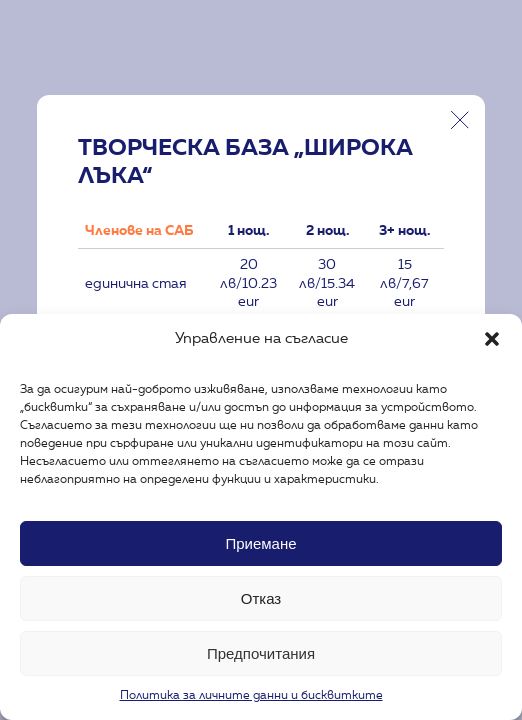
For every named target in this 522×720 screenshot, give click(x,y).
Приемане (260, 543)
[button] (492, 339)
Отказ (261, 598)
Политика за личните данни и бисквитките (251, 696)
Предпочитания (261, 653)
